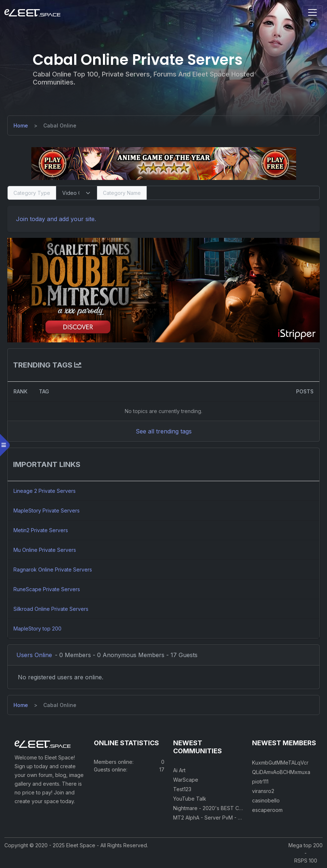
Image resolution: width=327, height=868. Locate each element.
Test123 (182, 789)
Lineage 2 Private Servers (45, 491)
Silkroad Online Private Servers (51, 609)
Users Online (34, 655)
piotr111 (260, 781)
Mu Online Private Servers (45, 550)
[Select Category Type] (77, 193)
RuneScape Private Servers (47, 589)
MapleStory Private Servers (47, 510)
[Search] (233, 193)
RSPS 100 (306, 861)
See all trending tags (164, 431)
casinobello (266, 800)
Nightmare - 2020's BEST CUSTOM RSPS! (223, 808)
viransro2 (263, 791)
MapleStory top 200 (37, 629)
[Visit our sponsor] (164, 163)
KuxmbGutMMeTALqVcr (280, 763)
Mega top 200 (306, 845)
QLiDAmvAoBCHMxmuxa (281, 772)
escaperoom (267, 810)
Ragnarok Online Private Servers (53, 569)
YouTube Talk (190, 799)
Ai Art (179, 770)
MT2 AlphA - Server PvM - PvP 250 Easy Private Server (240, 818)
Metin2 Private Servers (41, 530)
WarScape (186, 780)
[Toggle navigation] (312, 12)
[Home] (21, 125)
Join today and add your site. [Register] (56, 219)
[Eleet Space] (32, 12)
